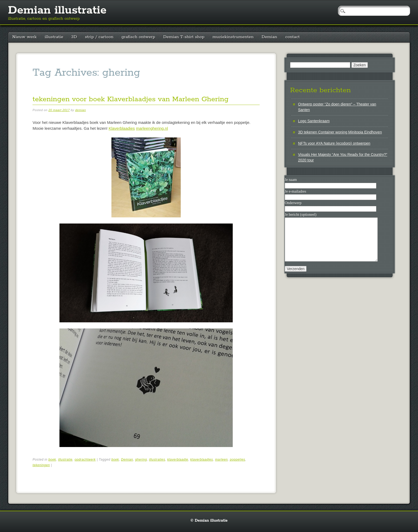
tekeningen (41, 465)
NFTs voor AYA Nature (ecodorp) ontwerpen (334, 143)
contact (293, 37)
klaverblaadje (178, 460)
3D (74, 37)
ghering (141, 460)
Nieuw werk (25, 37)
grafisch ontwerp (138, 37)
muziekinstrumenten (233, 37)
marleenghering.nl (152, 128)
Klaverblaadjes (122, 128)
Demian (269, 37)
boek (52, 460)
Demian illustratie (57, 10)
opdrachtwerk (85, 460)
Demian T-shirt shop (184, 37)
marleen (222, 460)
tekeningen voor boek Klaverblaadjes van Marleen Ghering (130, 99)
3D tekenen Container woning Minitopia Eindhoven (340, 132)
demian (81, 110)
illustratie (54, 37)
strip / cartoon (99, 37)
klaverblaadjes (202, 460)
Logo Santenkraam (314, 121)
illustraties (157, 460)
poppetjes (237, 460)
